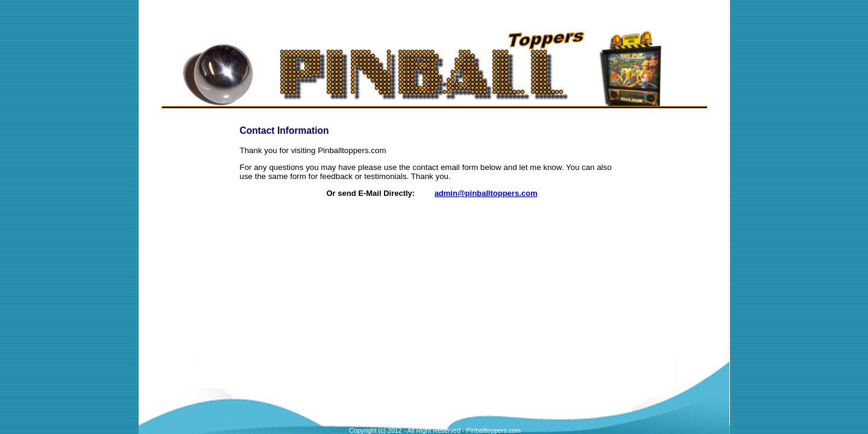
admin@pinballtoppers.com (486, 193)
